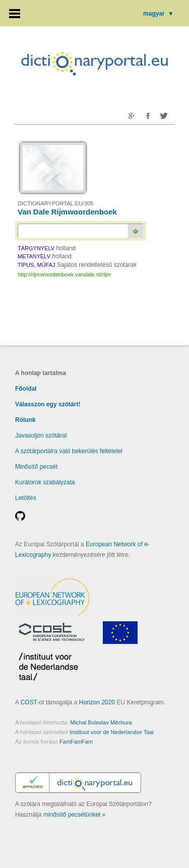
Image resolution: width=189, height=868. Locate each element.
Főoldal (26, 389)
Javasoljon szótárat (41, 436)
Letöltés (26, 498)
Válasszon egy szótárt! (48, 404)
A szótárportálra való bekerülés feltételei (69, 451)
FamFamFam (76, 742)
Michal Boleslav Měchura (101, 722)
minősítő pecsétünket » (74, 815)
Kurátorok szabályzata (45, 482)
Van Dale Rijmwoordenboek (67, 212)
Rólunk (25, 420)
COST (29, 702)
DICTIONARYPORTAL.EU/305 (55, 203)
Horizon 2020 (97, 702)
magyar (159, 14)
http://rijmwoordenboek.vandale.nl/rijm (64, 274)
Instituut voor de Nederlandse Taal (112, 732)
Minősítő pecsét (36, 467)
